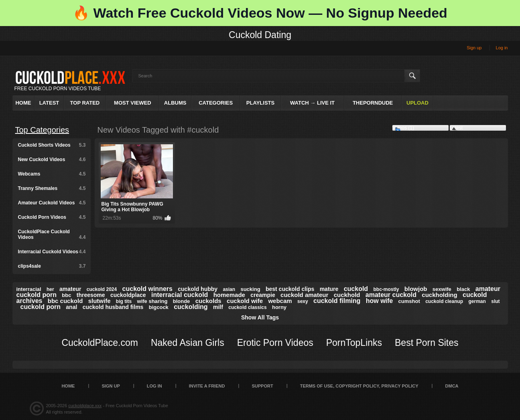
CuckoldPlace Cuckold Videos (52, 234)
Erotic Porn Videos (275, 343)
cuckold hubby (198, 289)
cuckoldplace (128, 295)
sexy (303, 301)
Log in (502, 48)
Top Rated (85, 103)
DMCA (452, 386)
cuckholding (439, 295)
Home (23, 103)
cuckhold (347, 295)
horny (279, 307)
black (463, 289)
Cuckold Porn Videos (52, 217)
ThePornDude (373, 103)
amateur (70, 289)
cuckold (356, 289)
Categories (216, 103)
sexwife (442, 289)
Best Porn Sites (427, 343)
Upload (417, 103)
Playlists (260, 103)
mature (329, 289)
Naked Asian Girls (188, 343)
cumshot (409, 301)
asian (229, 289)
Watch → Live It (312, 103)
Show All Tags (260, 317)
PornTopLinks (354, 343)
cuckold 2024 (102, 289)
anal (71, 307)
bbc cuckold (65, 301)
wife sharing (152, 301)
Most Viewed (132, 103)
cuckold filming (337, 301)
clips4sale (52, 266)
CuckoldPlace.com (100, 343)
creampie (263, 295)
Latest (49, 103)
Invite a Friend (207, 386)
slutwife (100, 301)
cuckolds (208, 301)
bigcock (159, 307)
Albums (175, 103)
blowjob (416, 289)
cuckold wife (245, 301)
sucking (250, 289)
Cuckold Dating (260, 35)
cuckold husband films (113, 307)
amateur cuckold (391, 295)
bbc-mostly (386, 289)
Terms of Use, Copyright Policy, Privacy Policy (359, 386)
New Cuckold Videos (52, 160)
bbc (66, 295)
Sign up (474, 48)
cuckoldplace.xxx (85, 406)
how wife (380, 301)
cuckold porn (41, 307)
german (477, 301)
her (50, 289)
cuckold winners (147, 289)
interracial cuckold (180, 295)
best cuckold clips (290, 289)
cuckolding (191, 307)
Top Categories (42, 130)
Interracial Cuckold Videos (52, 252)
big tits (124, 301)
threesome (91, 295)
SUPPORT (262, 386)
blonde (182, 301)
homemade (229, 295)
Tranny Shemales (52, 188)
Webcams (52, 174)
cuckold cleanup (444, 301)
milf (218, 307)
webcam (280, 301)
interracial (29, 289)
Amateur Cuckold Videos (52, 203)
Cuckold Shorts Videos (52, 145)
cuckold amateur (304, 295)
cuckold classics (247, 307)
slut (495, 301)
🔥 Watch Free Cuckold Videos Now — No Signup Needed (260, 13)
